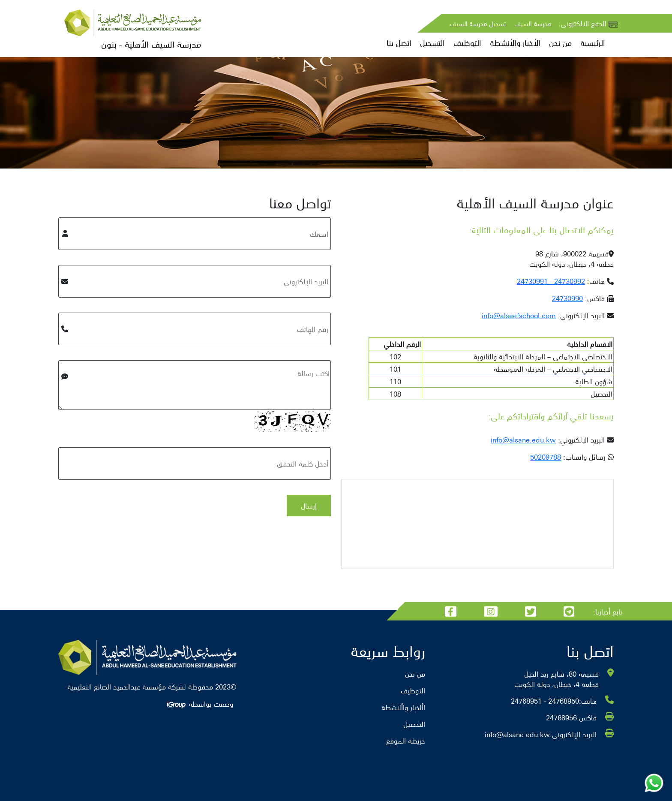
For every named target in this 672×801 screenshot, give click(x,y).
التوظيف (467, 43)
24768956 (561, 717)
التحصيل (414, 724)
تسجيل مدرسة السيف (478, 23)
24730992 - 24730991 (551, 281)
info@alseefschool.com (519, 315)
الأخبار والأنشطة (515, 43)
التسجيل (432, 43)
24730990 (567, 298)
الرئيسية (593, 43)
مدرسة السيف (533, 23)
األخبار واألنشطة (403, 707)
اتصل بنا (399, 43)
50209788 (546, 457)
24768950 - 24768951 (545, 701)
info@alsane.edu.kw (523, 440)
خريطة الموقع (406, 741)
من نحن (560, 43)
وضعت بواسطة (199, 704)
